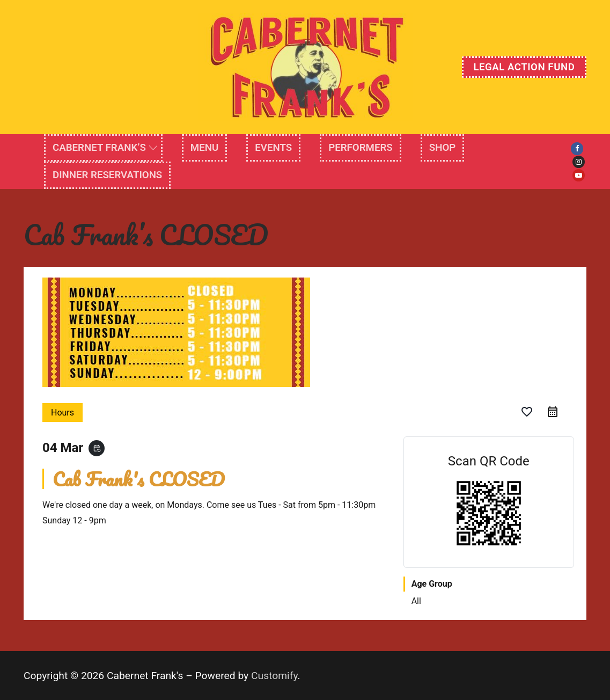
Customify (274, 676)
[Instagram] (579, 162)
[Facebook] (577, 148)
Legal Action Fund (524, 67)
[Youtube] (579, 175)
